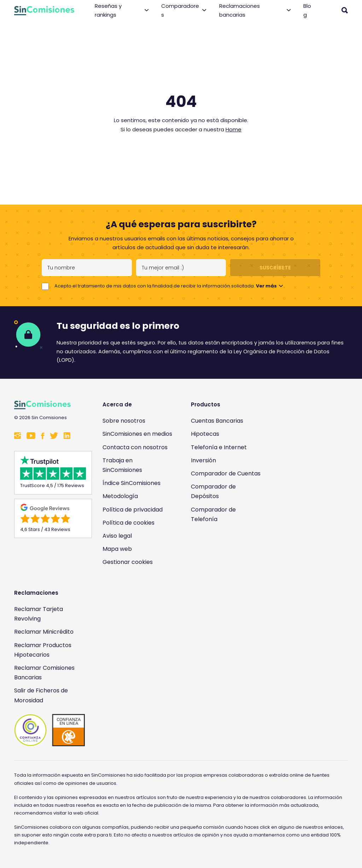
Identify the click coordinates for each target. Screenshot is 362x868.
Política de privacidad (133, 510)
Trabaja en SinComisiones (122, 465)
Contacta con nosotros (135, 447)
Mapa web (117, 549)
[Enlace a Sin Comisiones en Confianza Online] (49, 730)
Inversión (203, 460)
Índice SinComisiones (132, 483)
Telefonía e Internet (219, 447)
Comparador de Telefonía (213, 514)
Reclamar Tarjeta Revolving (39, 614)
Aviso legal (117, 536)
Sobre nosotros (124, 421)
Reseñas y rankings (122, 10)
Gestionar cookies (128, 562)
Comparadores (184, 10)
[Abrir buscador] (345, 10)
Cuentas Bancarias (217, 421)
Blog (307, 10)
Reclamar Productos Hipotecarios (43, 650)
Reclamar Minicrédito (44, 632)
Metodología (120, 496)
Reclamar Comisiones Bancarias (44, 673)
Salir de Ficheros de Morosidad (41, 695)
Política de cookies (129, 523)
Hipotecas (205, 434)
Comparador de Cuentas (226, 473)
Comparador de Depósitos (213, 491)
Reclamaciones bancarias (255, 10)
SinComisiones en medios (137, 434)
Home (233, 129)
